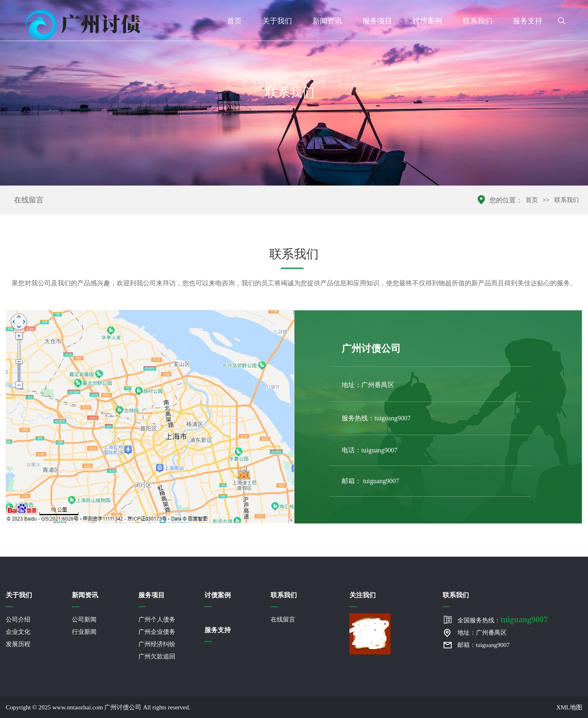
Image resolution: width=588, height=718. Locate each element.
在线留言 (29, 200)
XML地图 (569, 707)
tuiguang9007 (381, 481)
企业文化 (18, 632)
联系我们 (478, 21)
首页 (234, 21)
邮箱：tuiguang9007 (484, 645)
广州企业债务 (157, 632)
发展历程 (18, 644)
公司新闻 (84, 619)
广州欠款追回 (157, 656)
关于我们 (277, 21)
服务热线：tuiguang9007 (376, 418)
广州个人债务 (157, 619)
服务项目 (377, 21)
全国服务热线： (503, 619)
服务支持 (528, 21)
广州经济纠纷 (157, 644)
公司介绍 (18, 619)
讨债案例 (427, 21)
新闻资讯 (327, 21)
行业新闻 (84, 632)
